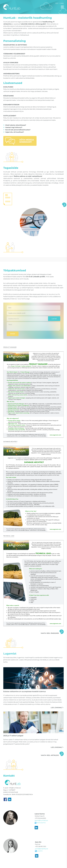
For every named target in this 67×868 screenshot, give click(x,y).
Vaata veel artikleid (50, 755)
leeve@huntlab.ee (41, 820)
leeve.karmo (40, 823)
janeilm (39, 851)
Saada (13, 334)
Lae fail (54, 319)
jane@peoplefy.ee (42, 849)
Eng (62, 3)
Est (57, 3)
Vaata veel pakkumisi (50, 633)
